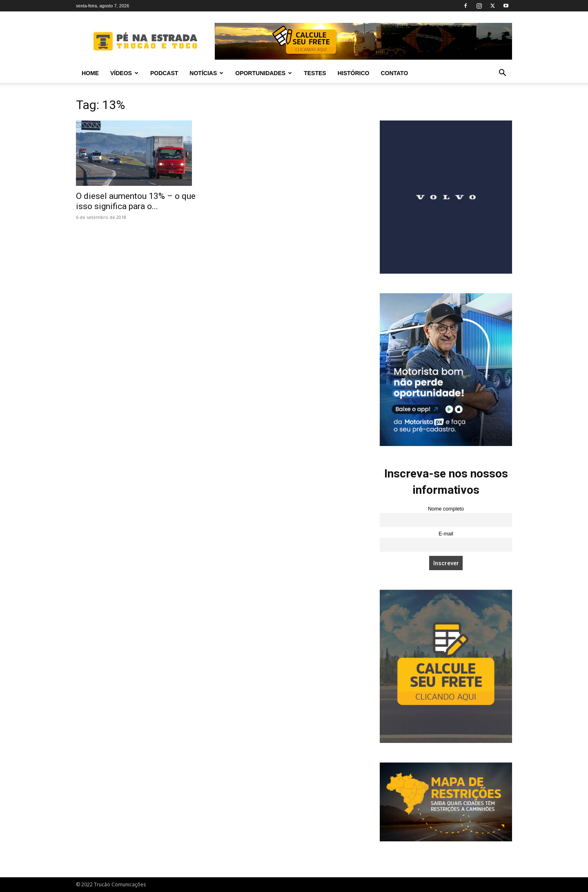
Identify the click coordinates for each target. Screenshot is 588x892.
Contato (394, 73)
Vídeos (124, 73)
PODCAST (164, 73)
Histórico (354, 73)
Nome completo (446, 509)
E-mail (446, 534)
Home (90, 73)
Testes (315, 73)
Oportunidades (264, 73)
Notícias (206, 73)
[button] (502, 74)
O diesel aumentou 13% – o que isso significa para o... (136, 201)
